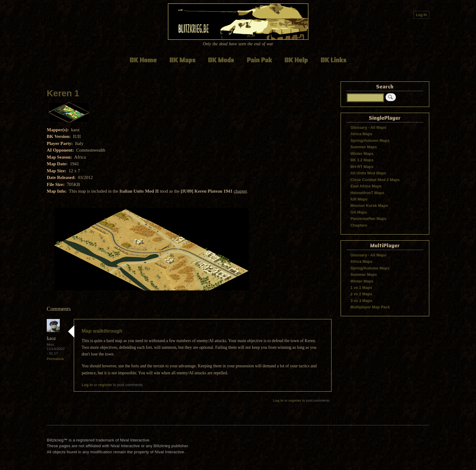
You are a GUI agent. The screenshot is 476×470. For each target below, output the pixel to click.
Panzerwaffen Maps (368, 219)
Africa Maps (361, 134)
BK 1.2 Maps (362, 160)
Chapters (359, 225)
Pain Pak (259, 60)
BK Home (143, 60)
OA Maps (359, 212)
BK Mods (221, 60)
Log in (421, 15)
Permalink (55, 359)
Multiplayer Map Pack (370, 307)
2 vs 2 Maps (361, 294)
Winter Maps (362, 154)
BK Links (333, 60)
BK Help (296, 60)
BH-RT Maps (362, 167)
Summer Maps (364, 147)
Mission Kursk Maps (369, 206)
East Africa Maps (366, 186)
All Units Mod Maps (368, 173)
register (105, 385)
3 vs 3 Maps (361, 301)
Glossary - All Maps (368, 127)
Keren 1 (63, 93)
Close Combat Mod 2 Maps (375, 180)
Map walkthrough (102, 331)
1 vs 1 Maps (361, 288)
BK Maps (182, 60)
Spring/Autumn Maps (370, 141)
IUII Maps (359, 199)
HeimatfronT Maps (367, 193)
